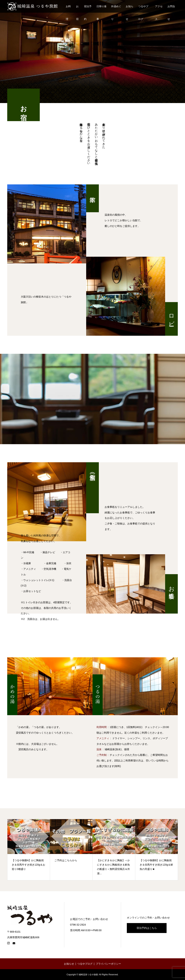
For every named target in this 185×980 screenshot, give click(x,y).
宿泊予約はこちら (147, 928)
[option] (29, 850)
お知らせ (130, 9)
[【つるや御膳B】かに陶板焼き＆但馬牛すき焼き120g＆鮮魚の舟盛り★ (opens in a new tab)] (157, 850)
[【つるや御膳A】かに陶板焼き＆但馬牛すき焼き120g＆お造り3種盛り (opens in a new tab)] (29, 850)
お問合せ (171, 9)
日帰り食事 (102, 9)
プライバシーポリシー (108, 964)
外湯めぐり (116, 9)
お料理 (68, 9)
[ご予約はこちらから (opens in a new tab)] (71, 850)
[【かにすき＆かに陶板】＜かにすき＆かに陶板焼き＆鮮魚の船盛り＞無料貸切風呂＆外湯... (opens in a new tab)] (114, 850)
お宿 (77, 9)
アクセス (159, 9)
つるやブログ (143, 9)
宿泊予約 (88, 9)
